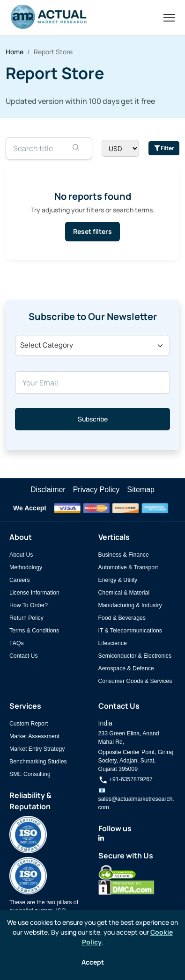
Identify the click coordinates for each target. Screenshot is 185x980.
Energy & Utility (118, 580)
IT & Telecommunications (130, 631)
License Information (34, 593)
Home (15, 52)
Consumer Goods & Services (135, 681)
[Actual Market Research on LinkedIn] (101, 838)
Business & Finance (124, 555)
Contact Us (24, 656)
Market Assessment (34, 736)
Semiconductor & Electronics (135, 656)
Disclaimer (48, 490)
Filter (164, 148)
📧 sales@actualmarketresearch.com (136, 799)
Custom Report (29, 724)
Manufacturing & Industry (130, 605)
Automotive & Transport (128, 567)
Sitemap (141, 490)
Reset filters (92, 231)
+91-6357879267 (126, 779)
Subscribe (93, 419)
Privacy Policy (96, 490)
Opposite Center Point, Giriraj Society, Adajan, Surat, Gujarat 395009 (136, 761)
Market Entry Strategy (37, 749)
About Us (21, 555)
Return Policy (26, 618)
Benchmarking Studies (38, 762)
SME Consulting (30, 774)
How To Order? (29, 605)
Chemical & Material (124, 593)
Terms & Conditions (34, 631)
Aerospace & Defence (126, 668)
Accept (93, 962)
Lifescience (113, 643)
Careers (20, 580)
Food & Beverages (122, 618)
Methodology (26, 567)
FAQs (17, 643)
